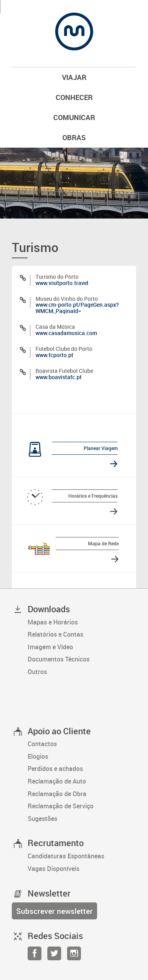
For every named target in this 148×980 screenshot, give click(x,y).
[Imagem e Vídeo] (82, 647)
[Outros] (82, 672)
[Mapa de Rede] (71, 548)
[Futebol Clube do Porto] (74, 352)
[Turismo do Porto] (74, 280)
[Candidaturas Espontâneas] (82, 856)
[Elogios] (82, 757)
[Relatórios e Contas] (82, 635)
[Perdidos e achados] (82, 769)
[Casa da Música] (74, 330)
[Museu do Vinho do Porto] (74, 305)
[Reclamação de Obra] (82, 794)
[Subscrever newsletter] (54, 911)
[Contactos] (82, 744)
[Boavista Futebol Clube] (74, 374)
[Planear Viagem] (69, 449)
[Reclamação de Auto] (82, 782)
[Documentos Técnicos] (82, 660)
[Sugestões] (82, 819)
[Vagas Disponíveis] (82, 869)
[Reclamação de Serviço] (82, 806)
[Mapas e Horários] (82, 622)
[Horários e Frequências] (69, 497)
